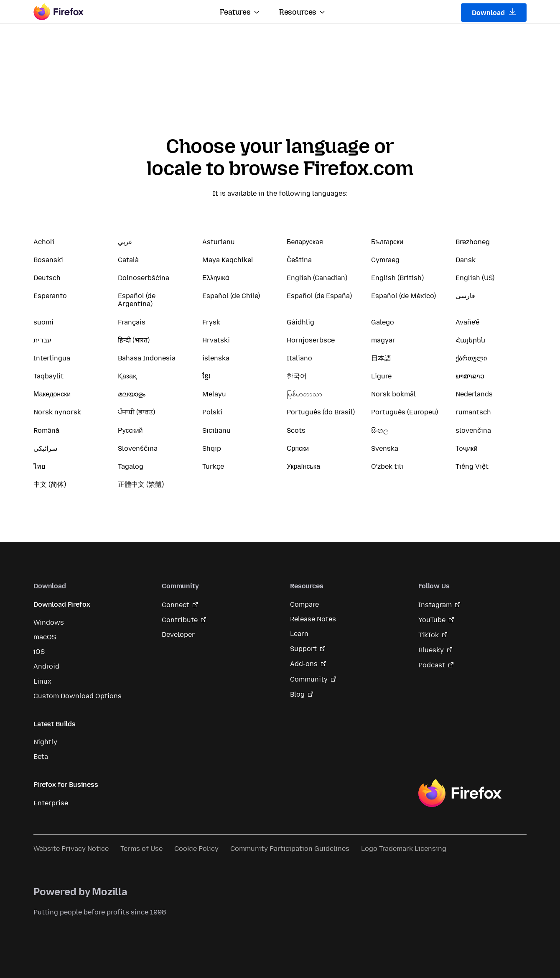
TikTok (429, 635)
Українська (303, 466)
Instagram (435, 605)
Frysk (211, 322)
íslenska (216, 358)
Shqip (212, 448)
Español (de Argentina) (137, 300)
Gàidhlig (300, 322)
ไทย (39, 466)
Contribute (180, 620)
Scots (296, 430)
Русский (130, 430)
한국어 (297, 376)
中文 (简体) (50, 484)
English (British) (397, 278)
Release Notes (313, 619)
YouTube (432, 620)
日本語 (381, 358)
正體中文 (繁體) (141, 484)
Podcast (432, 665)
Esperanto (50, 296)
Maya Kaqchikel (228, 260)
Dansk (466, 260)
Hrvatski (216, 340)
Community (309, 679)
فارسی (465, 296)
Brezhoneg (473, 242)
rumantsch (473, 412)
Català (128, 260)
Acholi (44, 242)
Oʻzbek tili (387, 466)
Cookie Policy (196, 849)
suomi (43, 322)
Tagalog (131, 466)
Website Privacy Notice (71, 849)
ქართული (471, 358)
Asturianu (219, 242)
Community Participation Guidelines (290, 849)
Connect (176, 605)
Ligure (381, 376)
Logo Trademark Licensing (404, 849)
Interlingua (52, 358)
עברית (42, 340)
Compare (304, 604)
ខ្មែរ (206, 376)
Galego (383, 322)
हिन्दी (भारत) (134, 340)
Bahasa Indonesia (147, 358)
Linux (42, 681)
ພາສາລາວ (470, 376)
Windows (49, 622)
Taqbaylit (48, 376)
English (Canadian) (317, 278)
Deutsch (47, 278)
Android (46, 666)
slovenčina (473, 430)
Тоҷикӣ (467, 448)
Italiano (299, 358)
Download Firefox (62, 604)
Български (387, 242)
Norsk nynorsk (57, 412)
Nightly (45, 742)
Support (303, 649)
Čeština (299, 260)
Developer (178, 635)
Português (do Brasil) (321, 412)
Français (132, 322)
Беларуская (305, 242)
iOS (39, 652)
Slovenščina (138, 448)
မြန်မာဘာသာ (304, 394)
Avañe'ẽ (467, 322)
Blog (297, 694)
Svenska (385, 448)
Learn (299, 634)
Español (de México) (403, 296)
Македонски (52, 394)
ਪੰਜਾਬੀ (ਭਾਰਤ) (136, 412)
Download (494, 13)
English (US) (475, 278)
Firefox (460, 793)
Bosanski (48, 260)
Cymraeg (385, 260)
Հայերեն (470, 340)
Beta (41, 757)
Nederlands (474, 394)
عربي (125, 242)
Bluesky (431, 650)
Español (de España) (319, 296)
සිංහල (380, 430)
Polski (212, 412)
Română (46, 430)
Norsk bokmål (393, 394)
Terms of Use (141, 849)
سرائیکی (45, 448)
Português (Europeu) (405, 412)
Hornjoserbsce (311, 340)
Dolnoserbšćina (144, 278)
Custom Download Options (78, 696)
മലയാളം (132, 394)
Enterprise (51, 803)
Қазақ (127, 376)
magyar (383, 340)
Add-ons (304, 664)
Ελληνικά (216, 278)
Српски (298, 448)
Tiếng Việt (472, 466)
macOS (45, 637)
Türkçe (213, 466)
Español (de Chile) (231, 296)
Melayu (214, 394)
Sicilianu (216, 430)
